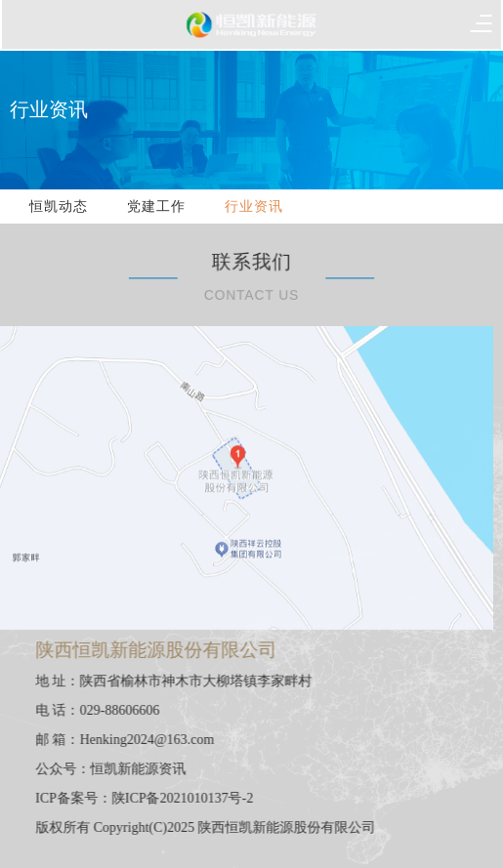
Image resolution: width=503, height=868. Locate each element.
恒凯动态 (59, 207)
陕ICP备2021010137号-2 (192, 798)
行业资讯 (254, 207)
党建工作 (156, 207)
